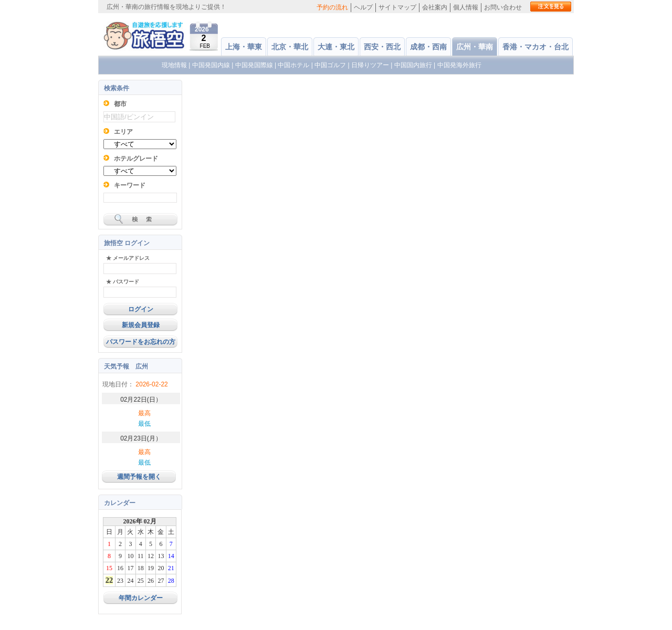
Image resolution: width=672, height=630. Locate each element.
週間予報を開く (139, 477)
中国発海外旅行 (459, 65)
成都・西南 (428, 47)
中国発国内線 (211, 65)
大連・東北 (336, 47)
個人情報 (466, 7)
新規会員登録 (141, 325)
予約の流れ (332, 7)
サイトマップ (397, 7)
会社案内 (435, 7)
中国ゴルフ (331, 65)
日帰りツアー (370, 65)
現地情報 (174, 65)
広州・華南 (475, 47)
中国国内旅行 (413, 65)
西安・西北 (382, 47)
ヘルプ (363, 7)
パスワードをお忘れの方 (141, 342)
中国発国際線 (254, 65)
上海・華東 (244, 47)
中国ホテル (293, 65)
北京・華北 (290, 47)
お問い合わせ (503, 7)
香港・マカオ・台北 (535, 47)
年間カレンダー (141, 598)
